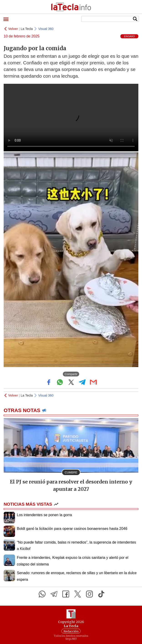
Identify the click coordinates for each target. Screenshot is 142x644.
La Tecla (27, 29)
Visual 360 (46, 29)
